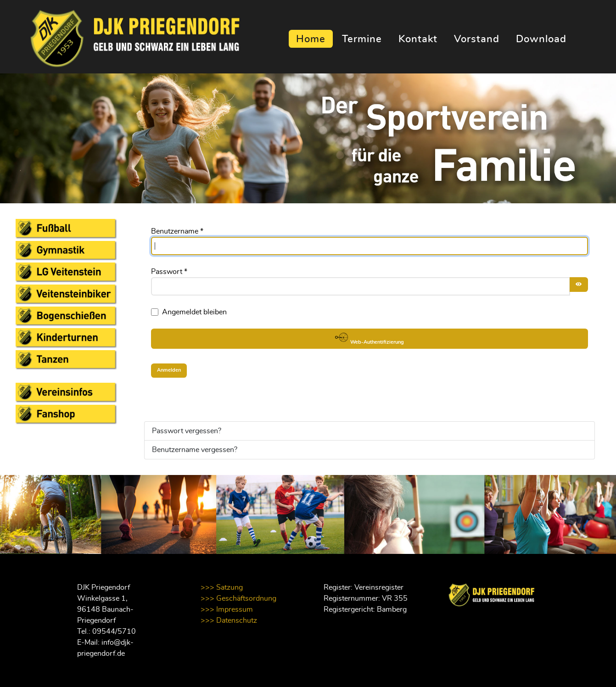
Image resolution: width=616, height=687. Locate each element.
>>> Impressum (227, 609)
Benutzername (177, 231)
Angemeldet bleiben (194, 312)
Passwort (169, 272)
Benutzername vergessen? (195, 450)
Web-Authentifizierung (370, 338)
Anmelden (169, 370)
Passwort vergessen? (187, 431)
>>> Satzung (222, 587)
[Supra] (123, 36)
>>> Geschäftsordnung (238, 598)
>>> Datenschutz (229, 620)
